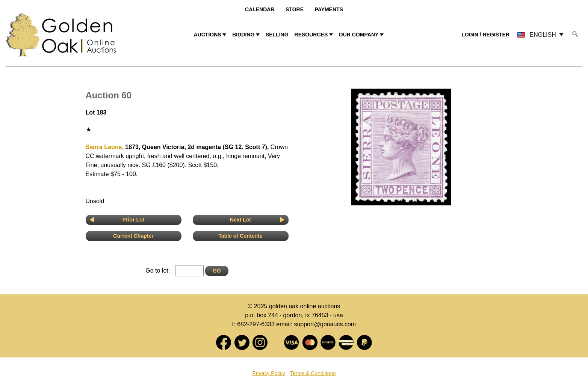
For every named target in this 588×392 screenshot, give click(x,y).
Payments (329, 9)
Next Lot (240, 220)
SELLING (277, 35)
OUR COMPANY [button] (359, 35)
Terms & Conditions (313, 373)
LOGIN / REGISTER (485, 35)
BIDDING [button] (243, 35)
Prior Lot (133, 220)
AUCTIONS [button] (208, 35)
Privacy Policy (269, 373)
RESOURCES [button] (311, 35)
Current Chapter (133, 236)
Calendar (260, 9)
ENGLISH (537, 35)
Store (295, 9)
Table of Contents (240, 236)
